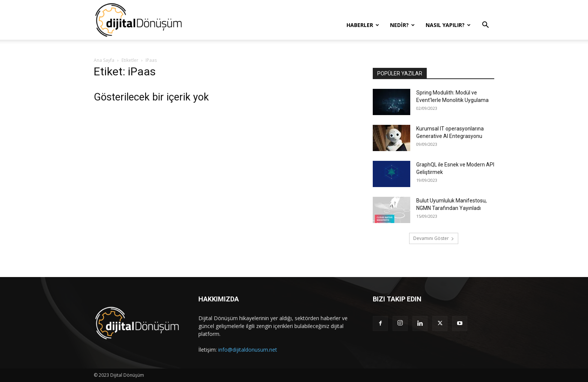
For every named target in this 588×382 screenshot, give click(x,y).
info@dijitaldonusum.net (248, 350)
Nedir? (402, 25)
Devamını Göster (434, 238)
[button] (485, 26)
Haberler (363, 25)
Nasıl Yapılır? (448, 25)
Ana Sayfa (104, 60)
